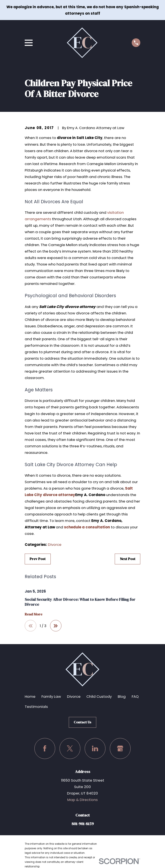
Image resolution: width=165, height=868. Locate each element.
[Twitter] (70, 749)
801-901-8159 (83, 824)
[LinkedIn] (95, 749)
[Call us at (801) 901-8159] (136, 43)
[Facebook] (45, 749)
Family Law (51, 697)
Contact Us (82, 722)
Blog (122, 697)
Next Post (128, 559)
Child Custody (99, 697)
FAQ (135, 697)
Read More (34, 614)
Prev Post (38, 559)
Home (30, 697)
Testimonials (36, 707)
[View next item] (56, 626)
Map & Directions (82, 800)
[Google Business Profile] (120, 749)
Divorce (55, 545)
